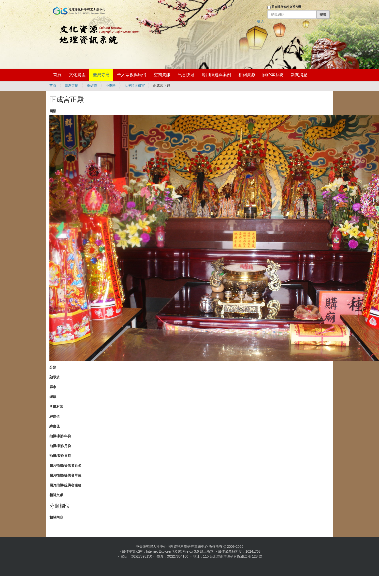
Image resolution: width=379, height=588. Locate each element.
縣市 (53, 387)
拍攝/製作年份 (60, 436)
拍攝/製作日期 (60, 456)
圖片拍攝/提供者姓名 (65, 465)
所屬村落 (56, 407)
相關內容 (56, 517)
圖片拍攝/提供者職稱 (65, 485)
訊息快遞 (186, 75)
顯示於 (55, 377)
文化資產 (77, 75)
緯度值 (55, 426)
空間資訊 (162, 75)
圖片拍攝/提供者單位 (65, 475)
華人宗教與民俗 (132, 75)
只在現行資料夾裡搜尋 (286, 7)
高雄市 (92, 85)
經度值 (55, 416)
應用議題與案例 (216, 75)
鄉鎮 (53, 397)
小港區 (111, 85)
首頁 (57, 75)
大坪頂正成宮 (134, 85)
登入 (261, 21)
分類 (53, 367)
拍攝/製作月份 (60, 446)
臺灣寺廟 (101, 75)
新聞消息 (299, 75)
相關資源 (247, 75)
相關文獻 (56, 495)
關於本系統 (273, 75)
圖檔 (53, 111)
